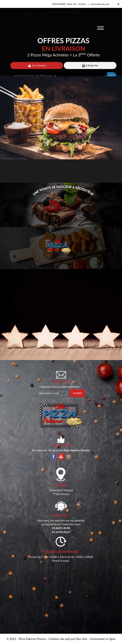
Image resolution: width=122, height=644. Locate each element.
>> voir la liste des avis (99, 4)
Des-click (82, 639)
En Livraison (37, 66)
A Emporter (90, 65)
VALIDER (77, 393)
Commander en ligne (103, 639)
